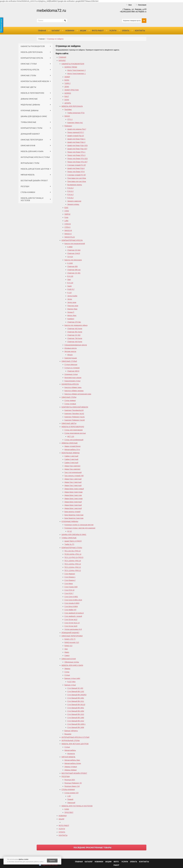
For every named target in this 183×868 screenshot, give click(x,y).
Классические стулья (72, 381)
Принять (52, 861)
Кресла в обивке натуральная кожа (78, 394)
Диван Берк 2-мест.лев (73, 495)
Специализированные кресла (76, 345)
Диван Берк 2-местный (73, 505)
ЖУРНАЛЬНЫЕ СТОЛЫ (30, 163)
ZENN (67, 87)
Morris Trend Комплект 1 (76, 74)
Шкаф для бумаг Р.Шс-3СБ (77, 145)
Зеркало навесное (74, 201)
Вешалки (68, 734)
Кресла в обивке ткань (73, 387)
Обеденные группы (72, 662)
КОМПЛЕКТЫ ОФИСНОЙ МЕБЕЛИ (35, 81)
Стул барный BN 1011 (76, 701)
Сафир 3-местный (71, 463)
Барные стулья (70, 685)
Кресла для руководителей (75, 244)
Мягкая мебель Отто (72, 450)
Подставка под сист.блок (77, 178)
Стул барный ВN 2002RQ (77, 695)
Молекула (71, 754)
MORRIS (68, 93)
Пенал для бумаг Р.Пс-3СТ (77, 162)
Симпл (67, 655)
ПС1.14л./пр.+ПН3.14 (72, 551)
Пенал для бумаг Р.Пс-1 (76, 152)
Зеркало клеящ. (73, 204)
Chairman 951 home (75, 332)
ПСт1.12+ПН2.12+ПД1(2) (74, 557)
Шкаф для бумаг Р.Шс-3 (76, 142)
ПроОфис (68, 110)
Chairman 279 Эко (74, 322)
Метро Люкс (72, 315)
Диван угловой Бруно (72, 446)
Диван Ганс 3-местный (73, 485)
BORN (67, 80)
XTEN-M (68, 224)
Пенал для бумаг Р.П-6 (76, 172)
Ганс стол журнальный (73, 472)
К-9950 (70, 247)
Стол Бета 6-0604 (71, 606)
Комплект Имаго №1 (75, 123)
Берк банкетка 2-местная (74, 518)
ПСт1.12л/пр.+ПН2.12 (73, 567)
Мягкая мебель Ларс (72, 760)
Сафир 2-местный (71, 459)
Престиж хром (73, 306)
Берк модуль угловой (72, 512)
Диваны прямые (70, 770)
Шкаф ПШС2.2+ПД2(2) (73, 541)
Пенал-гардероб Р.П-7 (76, 132)
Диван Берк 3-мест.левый (74, 489)
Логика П (71, 312)
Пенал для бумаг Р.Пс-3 (76, 155)
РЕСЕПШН (25, 186)
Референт (68, 126)
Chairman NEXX (73, 371)
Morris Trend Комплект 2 (76, 70)
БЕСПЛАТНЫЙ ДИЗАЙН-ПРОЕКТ (34, 181)
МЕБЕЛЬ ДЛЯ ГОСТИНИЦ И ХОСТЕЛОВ (32, 199)
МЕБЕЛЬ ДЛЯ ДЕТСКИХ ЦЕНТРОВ (35, 169)
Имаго (67, 652)
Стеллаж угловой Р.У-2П (77, 165)
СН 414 (70, 257)
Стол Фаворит (70, 574)
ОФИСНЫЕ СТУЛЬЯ (29, 64)
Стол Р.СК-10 (69, 590)
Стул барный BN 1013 (76, 714)
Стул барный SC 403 (75, 688)
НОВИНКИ (70, 31)
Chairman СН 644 (74, 250)
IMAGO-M (68, 230)
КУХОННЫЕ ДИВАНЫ (30, 110)
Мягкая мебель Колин (73, 763)
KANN (67, 809)
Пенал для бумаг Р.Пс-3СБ (77, 159)
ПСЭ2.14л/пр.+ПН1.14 (73, 554)
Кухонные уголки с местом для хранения (80, 528)
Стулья (67, 675)
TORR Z (67, 83)
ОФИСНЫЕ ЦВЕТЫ (28, 87)
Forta (66, 217)
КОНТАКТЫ (140, 31)
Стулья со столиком (72, 368)
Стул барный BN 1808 (76, 727)
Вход (130, 5)
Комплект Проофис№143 (74, 410)
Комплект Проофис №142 (74, 414)
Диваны (67, 669)
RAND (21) (68, 646)
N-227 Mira (71, 682)
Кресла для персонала (73, 260)
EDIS (66, 208)
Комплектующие (71, 358)
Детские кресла (70, 351)
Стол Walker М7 (70, 610)
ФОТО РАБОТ (98, 31)
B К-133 (70, 276)
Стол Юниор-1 (70, 577)
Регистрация (142, 5)
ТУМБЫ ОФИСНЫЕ (28, 122)
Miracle (70, 355)
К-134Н (70, 263)
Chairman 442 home (75, 329)
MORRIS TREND (71, 67)
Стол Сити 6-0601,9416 (73, 600)
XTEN (67, 211)
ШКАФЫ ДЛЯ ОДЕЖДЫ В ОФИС (34, 116)
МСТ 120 (71, 436)
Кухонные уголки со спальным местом (79, 525)
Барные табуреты (71, 731)
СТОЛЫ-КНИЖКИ (28, 192)
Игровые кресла (71, 348)
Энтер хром (72, 302)
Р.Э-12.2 (70, 191)
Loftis (66, 221)
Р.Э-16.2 (70, 198)
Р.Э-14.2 (70, 195)
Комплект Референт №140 (75, 420)
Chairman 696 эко (74, 270)
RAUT (67, 96)
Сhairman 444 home (75, 342)
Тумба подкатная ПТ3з (76, 113)
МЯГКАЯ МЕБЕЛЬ (28, 175)
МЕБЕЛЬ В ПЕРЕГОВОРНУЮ (32, 93)
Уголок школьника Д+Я (73, 629)
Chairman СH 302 (74, 335)
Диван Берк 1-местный (73, 508)
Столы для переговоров (73, 430)
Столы (67, 672)
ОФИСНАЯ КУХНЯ (28, 145)
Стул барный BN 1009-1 (76, 724)
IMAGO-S (68, 234)
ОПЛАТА (126, 31)
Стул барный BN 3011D (76, 705)
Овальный (71, 803)
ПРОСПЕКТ (69, 812)
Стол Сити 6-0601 (71, 597)
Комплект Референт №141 (75, 417)
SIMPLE (67, 214)
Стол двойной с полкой (73, 616)
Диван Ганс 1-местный (73, 479)
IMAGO (67, 116)
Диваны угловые (71, 767)
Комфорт (71, 319)
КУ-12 (70, 531)
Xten (66, 649)
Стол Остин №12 (71, 620)
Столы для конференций (74, 440)
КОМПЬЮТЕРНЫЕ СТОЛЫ (31, 128)
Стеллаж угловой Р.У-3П (77, 175)
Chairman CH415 (74, 253)
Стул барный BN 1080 (76, 718)
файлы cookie (23, 859)
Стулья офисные (71, 365)
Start (69, 280)
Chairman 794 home (75, 338)
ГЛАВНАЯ (42, 31)
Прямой (70, 799)
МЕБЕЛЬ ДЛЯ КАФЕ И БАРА (32, 151)
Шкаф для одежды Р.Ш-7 (77, 129)
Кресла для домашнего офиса (76, 325)
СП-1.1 (70, 119)
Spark (70, 286)
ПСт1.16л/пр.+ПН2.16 (73, 561)
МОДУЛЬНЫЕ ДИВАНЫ (30, 105)
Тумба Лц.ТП (69, 544)
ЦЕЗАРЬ (68, 103)
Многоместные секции (73, 378)
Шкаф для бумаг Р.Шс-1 (76, 139)
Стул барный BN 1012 (76, 721)
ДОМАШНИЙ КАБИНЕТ (30, 134)
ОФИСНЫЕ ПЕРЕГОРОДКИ (32, 140)
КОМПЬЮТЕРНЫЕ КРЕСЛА (32, 58)
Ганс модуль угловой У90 (74, 476)
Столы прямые (70, 400)
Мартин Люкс (72, 309)
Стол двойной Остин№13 (74, 613)
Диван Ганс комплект (72, 466)
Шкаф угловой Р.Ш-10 (76, 136)
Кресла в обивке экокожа (74, 391)
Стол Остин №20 (71, 626)
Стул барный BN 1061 (76, 698)
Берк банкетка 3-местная (74, 515)
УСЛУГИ (113, 31)
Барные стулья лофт (72, 678)
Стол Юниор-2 (70, 580)
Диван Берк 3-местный (73, 502)
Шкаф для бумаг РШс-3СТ (77, 149)
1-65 (69, 796)
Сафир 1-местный (71, 456)
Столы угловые (70, 404)
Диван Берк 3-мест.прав (73, 492)
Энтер (70, 299)
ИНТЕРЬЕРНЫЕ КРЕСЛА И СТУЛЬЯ (35, 157)
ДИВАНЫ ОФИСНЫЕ (29, 99)
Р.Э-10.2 (70, 188)
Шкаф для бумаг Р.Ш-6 (76, 168)
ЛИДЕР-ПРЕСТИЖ (72, 90)
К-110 (69, 293)
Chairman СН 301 (74, 273)
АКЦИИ (83, 31)
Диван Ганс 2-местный (73, 482)
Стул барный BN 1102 (76, 691)
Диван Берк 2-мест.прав (73, 499)
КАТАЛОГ (56, 31)
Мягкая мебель (70, 750)
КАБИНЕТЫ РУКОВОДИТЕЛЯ (33, 46)
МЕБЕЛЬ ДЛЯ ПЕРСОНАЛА (32, 52)
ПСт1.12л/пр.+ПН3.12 (73, 570)
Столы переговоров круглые (75, 433)
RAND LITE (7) (70, 639)
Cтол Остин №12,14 (72, 623)
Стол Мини (69, 584)
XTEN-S (67, 227)
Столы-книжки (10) (71, 793)
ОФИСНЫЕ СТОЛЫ (28, 75)
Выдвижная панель (75, 185)
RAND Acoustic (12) (72, 642)
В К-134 (70, 283)
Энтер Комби (72, 296)
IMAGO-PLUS (70, 237)
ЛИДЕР (67, 77)
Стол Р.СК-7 (69, 593)
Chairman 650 (72, 266)
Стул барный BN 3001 (76, 708)
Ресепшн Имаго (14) (72, 786)
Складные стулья (71, 374)
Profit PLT (71, 289)
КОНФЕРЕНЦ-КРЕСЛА (30, 70)
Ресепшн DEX (70, 780)
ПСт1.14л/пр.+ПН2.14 (73, 564)
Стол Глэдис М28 (71, 587)
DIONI (67, 100)
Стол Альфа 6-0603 (72, 603)
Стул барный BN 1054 (76, 711)
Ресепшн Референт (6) (73, 783)
